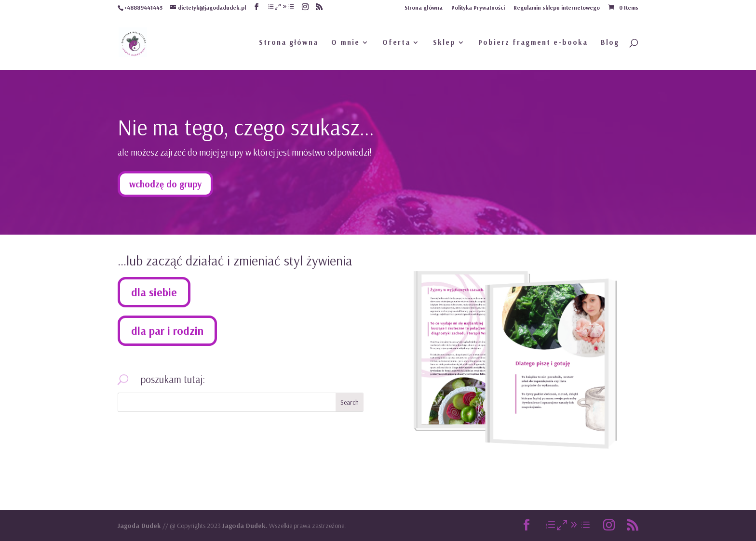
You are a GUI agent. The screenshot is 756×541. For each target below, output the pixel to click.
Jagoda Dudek (140, 526)
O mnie (345, 43)
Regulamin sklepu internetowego (557, 8)
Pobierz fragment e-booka (533, 43)
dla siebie (154, 292)
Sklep (444, 43)
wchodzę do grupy (165, 184)
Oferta (396, 43)
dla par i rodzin (167, 331)
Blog (610, 43)
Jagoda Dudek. (246, 526)
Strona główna (424, 8)
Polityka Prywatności (478, 8)
